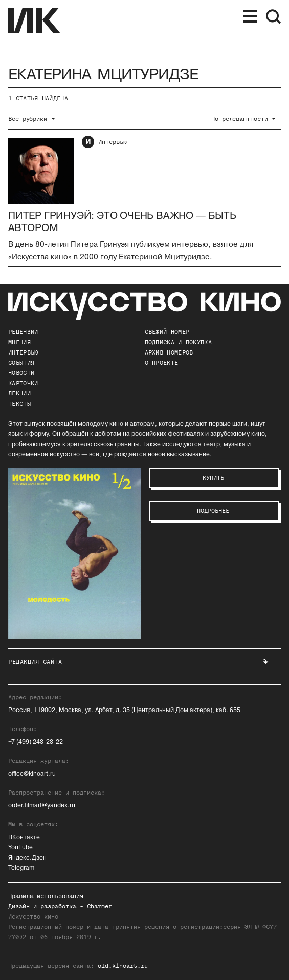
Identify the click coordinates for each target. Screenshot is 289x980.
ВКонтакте (24, 837)
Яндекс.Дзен (27, 858)
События (21, 363)
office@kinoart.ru (32, 774)
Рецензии (23, 332)
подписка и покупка (178, 342)
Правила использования (46, 896)
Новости (21, 373)
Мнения (19, 342)
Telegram (21, 868)
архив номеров (169, 352)
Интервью (113, 142)
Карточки (23, 383)
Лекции (19, 393)
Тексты (19, 404)
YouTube (20, 848)
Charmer (99, 906)
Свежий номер (167, 332)
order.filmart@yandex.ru (42, 806)
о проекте (162, 363)
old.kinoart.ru (123, 966)
